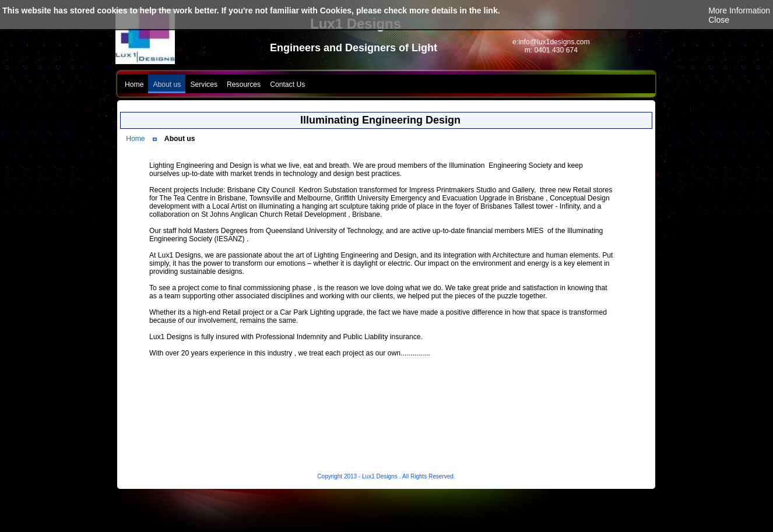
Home (135, 139)
